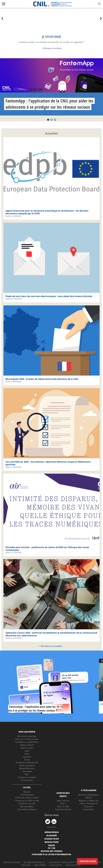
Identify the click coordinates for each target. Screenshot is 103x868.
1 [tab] (48, 120)
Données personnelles (34, 862)
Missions (27, 792)
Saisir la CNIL (63, 806)
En (54, 848)
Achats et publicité (27, 766)
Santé (27, 751)
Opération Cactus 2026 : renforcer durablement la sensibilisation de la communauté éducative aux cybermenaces (51, 634)
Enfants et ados (27, 748)
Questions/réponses (63, 809)
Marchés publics (27, 806)
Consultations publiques (27, 809)
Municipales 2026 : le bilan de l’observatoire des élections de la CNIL (42, 379)
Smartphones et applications (27, 742)
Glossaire (52, 835)
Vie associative (27, 780)
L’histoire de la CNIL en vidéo (27, 801)
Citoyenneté (27, 771)
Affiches (89, 798)
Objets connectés (27, 745)
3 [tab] (55, 120)
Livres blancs (89, 809)
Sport (27, 774)
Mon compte (56, 865)
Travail (27, 760)
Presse (51, 845)
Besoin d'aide (88, 861)
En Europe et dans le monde (27, 798)
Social (27, 754)
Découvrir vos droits (52, 48)
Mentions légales (12, 862)
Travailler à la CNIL (27, 803)
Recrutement (40, 865)
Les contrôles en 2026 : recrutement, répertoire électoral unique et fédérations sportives (48, 463)
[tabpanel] (51, 87)
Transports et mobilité (27, 777)
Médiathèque (52, 832)
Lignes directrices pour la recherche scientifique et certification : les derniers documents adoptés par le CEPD (47, 212)
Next (100, 18)
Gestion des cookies (51, 851)
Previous (3, 18)
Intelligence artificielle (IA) (27, 762)
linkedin (54, 822)
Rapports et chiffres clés (89, 801)
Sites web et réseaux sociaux (27, 739)
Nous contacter (73, 865)
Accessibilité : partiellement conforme (67, 862)
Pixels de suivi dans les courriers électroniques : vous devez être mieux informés (49, 296)
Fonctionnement (27, 795)
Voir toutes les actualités (51, 646)
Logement (27, 757)
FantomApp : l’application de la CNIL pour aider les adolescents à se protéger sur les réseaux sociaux (49, 104)
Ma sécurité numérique (27, 736)
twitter (48, 822)
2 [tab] (52, 120)
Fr (49, 848)
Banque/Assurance (27, 768)
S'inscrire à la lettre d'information (51, 854)
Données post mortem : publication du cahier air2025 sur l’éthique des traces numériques (47, 549)
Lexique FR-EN (51, 839)
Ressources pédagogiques (89, 795)
